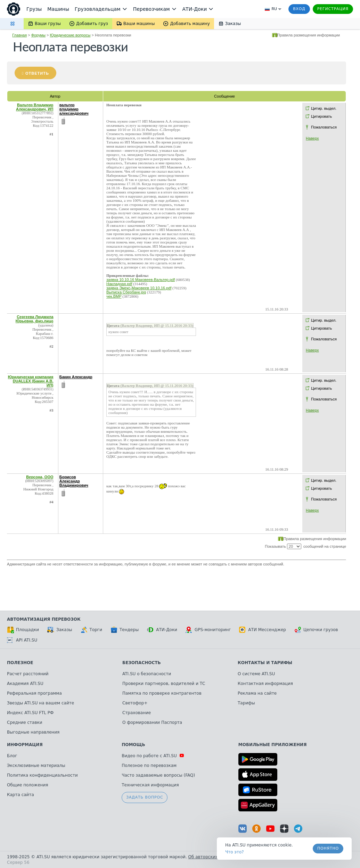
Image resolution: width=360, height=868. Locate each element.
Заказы (60, 630)
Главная (19, 35)
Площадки (23, 630)
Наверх (312, 138)
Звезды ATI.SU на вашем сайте (40, 703)
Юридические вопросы (70, 35)
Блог (12, 756)
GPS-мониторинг (208, 630)
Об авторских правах (212, 857)
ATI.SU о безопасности (147, 674)
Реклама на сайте (257, 693)
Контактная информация (265, 684)
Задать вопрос (145, 797)
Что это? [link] (235, 852)
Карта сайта (21, 795)
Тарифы (246, 703)
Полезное (20, 663)
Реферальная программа (34, 693)
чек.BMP (114, 296)
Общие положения (27, 785)
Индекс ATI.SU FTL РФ (30, 713)
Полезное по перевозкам (149, 766)
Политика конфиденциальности (42, 775)
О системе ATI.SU (256, 674)
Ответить (37, 73)
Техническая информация (150, 785)
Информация (25, 745)
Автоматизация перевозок (44, 619)
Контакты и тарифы (265, 663)
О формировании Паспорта (152, 722)
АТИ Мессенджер (263, 630)
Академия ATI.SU (25, 684)
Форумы (38, 35)
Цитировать (321, 116)
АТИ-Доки (162, 630)
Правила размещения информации (309, 35)
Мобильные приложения (273, 745)
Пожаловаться (324, 127)
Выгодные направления (33, 732)
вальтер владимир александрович (74, 109)
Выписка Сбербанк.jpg (126, 292)
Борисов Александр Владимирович (74, 481)
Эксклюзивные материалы (36, 766)
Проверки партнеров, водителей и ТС (164, 684)
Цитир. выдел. (324, 108)
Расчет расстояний (28, 674)
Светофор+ (135, 703)
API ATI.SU (22, 640)
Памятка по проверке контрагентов (162, 693)
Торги (91, 630)
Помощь (133, 745)
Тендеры (125, 630)
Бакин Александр (76, 377)
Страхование (137, 713)
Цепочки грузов (316, 630)
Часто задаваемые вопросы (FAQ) (158, 775)
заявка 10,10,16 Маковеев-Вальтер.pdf (141, 280)
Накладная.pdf (119, 284)
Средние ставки (25, 722)
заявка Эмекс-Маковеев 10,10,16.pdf (139, 288)
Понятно (328, 848)
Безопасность (142, 663)
